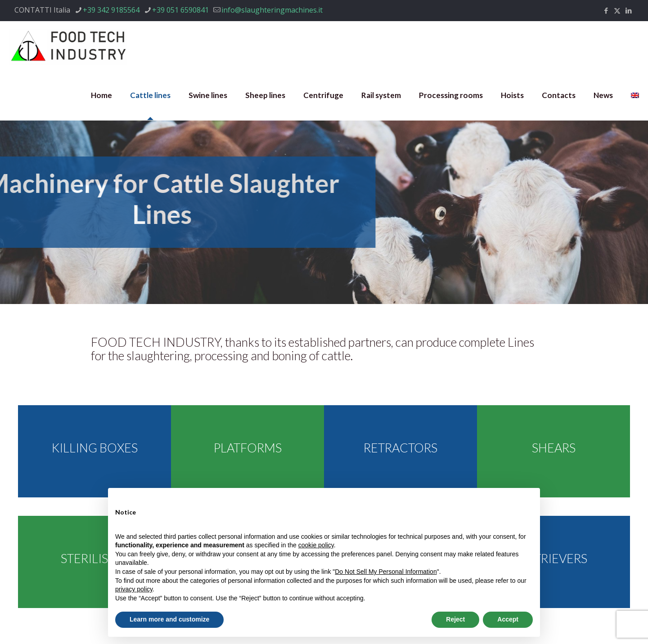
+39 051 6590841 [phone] (180, 10)
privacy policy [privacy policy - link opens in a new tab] (134, 589)
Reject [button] (455, 619)
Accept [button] (508, 619)
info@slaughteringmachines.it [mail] (272, 10)
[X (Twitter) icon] (617, 10)
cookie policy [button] (316, 545)
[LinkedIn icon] (628, 10)
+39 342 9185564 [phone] (111, 10)
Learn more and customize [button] (169, 619)
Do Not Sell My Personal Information (386, 572)
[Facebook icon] (606, 10)
